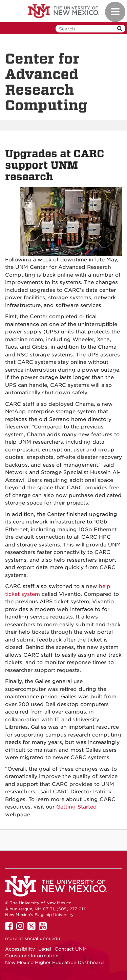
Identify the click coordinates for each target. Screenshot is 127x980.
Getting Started (77, 807)
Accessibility (20, 949)
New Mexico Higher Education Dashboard (54, 962)
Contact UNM (71, 949)
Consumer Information (32, 956)
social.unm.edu (43, 938)
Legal (45, 949)
